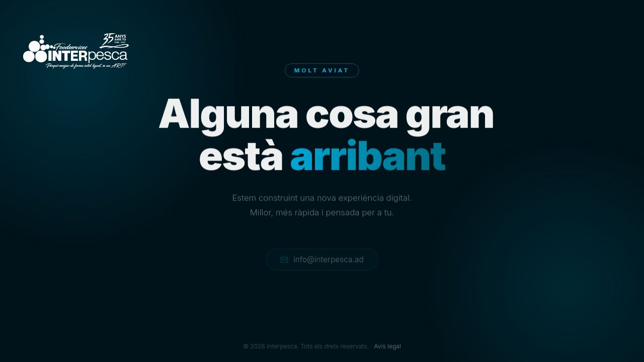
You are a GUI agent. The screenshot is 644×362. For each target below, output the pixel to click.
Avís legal (387, 346)
